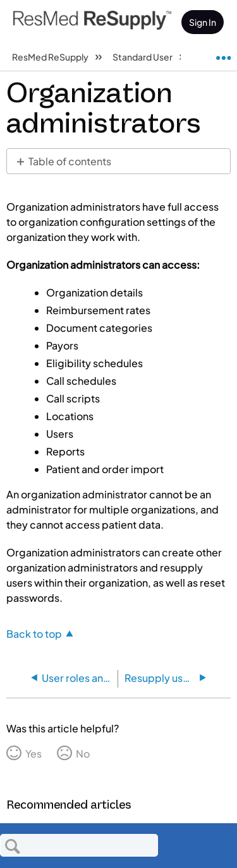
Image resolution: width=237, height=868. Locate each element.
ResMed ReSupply (51, 57)
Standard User (143, 57)
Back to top (34, 633)
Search (13, 846)
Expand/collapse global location (223, 53)
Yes (33, 754)
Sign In (203, 22)
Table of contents (70, 161)
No (83, 754)
